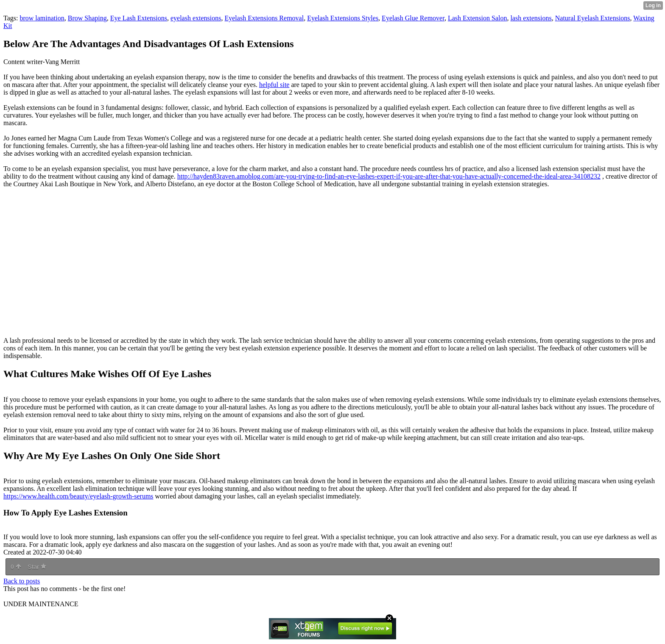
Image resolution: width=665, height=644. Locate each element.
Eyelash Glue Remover (413, 18)
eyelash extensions (196, 18)
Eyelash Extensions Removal (264, 18)
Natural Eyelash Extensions (593, 18)
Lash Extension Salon (478, 18)
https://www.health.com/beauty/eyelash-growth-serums (78, 496)
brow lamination (42, 18)
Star (37, 567)
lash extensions (531, 18)
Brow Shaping (87, 18)
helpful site (274, 85)
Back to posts (22, 581)
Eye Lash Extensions (139, 18)
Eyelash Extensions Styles (343, 18)
